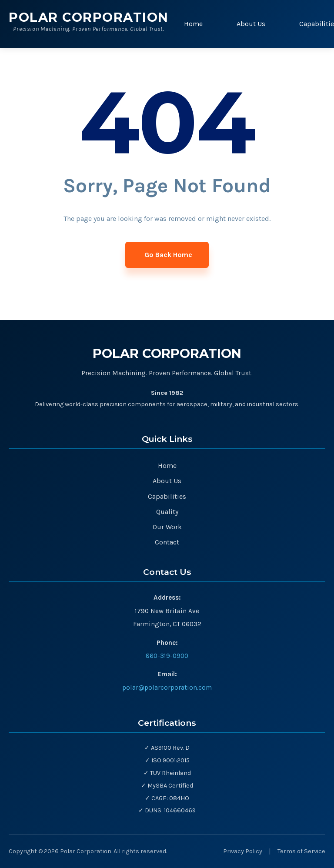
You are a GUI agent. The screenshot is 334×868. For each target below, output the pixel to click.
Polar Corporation (89, 17)
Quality (167, 512)
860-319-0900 (167, 656)
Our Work (167, 527)
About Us (251, 24)
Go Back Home (168, 255)
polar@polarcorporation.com (167, 688)
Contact (167, 542)
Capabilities (167, 496)
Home (193, 24)
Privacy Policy (243, 851)
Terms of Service (301, 851)
